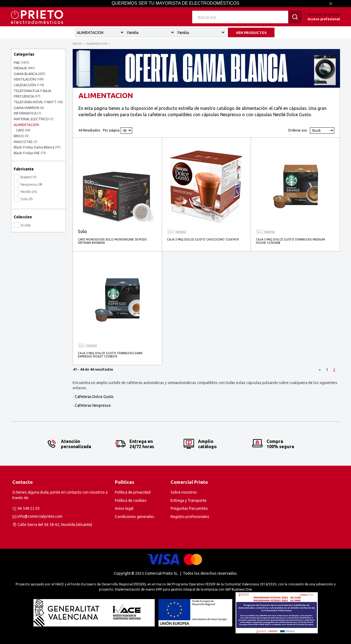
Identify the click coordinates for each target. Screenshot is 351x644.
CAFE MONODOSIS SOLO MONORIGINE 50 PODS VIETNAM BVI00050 (112, 241)
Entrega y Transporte (189, 500)
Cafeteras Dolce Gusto (94, 397)
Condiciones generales (135, 517)
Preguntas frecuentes (189, 508)
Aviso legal (124, 508)
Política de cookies (131, 500)
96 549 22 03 (29, 508)
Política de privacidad (133, 492)
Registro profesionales (190, 517)
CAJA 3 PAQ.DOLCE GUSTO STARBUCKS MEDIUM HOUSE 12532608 (290, 241)
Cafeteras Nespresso (93, 405)
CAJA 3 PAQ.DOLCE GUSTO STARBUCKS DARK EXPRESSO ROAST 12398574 (110, 355)
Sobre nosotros (184, 492)
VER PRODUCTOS (251, 33)
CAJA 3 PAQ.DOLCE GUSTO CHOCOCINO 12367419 (203, 239)
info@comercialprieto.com (40, 516)
